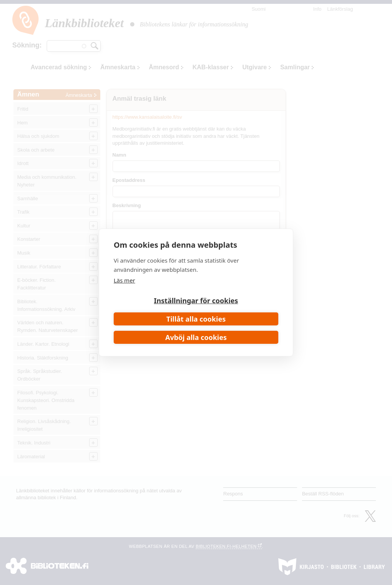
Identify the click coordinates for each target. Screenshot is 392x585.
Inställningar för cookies (196, 301)
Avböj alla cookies (196, 337)
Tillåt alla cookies (196, 319)
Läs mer (124, 280)
